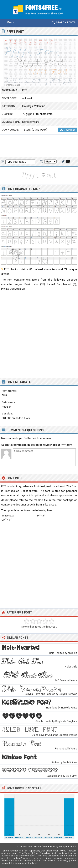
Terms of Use (40, 847)
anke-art (27, 98)
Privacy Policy (58, 847)
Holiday (27, 106)
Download (68, 130)
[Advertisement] (39, 146)
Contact (72, 847)
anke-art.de (49, 505)
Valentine (40, 106)
